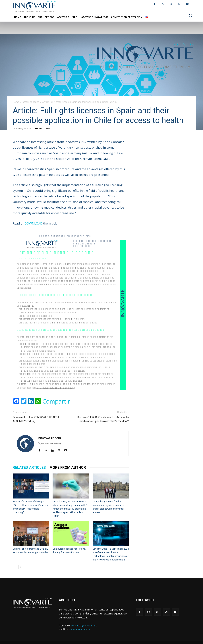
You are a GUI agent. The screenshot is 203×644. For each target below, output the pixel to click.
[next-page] (21, 567)
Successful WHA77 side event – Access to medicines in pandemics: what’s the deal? (103, 419)
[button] (191, 15)
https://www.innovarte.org (50, 443)
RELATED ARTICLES (29, 468)
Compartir (56, 401)
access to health (31, 102)
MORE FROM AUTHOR (68, 468)
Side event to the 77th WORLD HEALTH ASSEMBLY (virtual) (36, 419)
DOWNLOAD (33, 223)
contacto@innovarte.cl (84, 625)
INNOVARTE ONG (49, 438)
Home (16, 102)
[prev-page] (15, 567)
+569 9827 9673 (80, 629)
